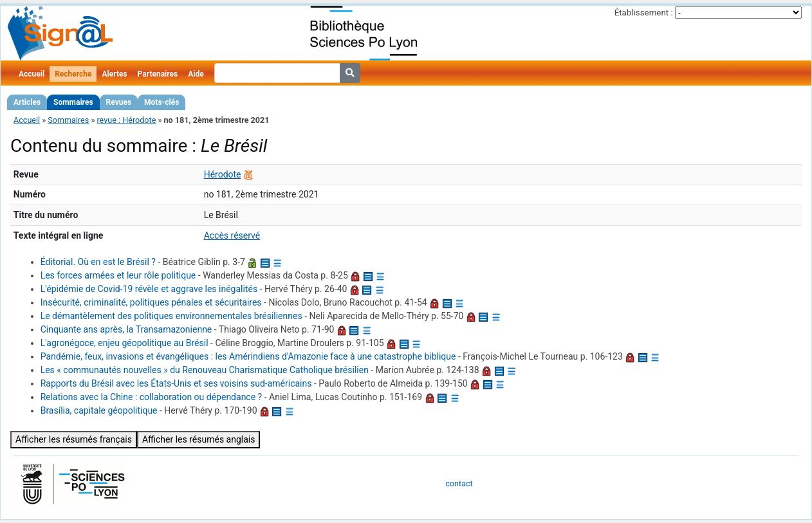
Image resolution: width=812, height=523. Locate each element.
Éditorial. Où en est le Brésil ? (98, 262)
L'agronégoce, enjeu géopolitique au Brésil (125, 343)
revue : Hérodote (126, 120)
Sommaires (73, 102)
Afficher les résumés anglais (199, 439)
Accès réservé (232, 235)
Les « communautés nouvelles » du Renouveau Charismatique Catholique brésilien (205, 370)
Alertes (114, 74)
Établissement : (644, 13)
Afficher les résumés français (74, 439)
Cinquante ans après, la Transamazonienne (126, 329)
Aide (196, 74)
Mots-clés (161, 102)
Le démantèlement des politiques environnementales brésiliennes (171, 316)
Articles (27, 102)
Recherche (73, 74)
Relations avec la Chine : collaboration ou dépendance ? (152, 397)
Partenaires (158, 74)
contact (459, 483)
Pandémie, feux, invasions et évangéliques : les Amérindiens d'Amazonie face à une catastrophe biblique (248, 356)
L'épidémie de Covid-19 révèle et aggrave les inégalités (149, 289)
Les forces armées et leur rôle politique (118, 275)
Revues (119, 102)
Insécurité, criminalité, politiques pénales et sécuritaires (151, 302)
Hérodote (223, 174)
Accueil (32, 74)
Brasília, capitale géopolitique (99, 410)
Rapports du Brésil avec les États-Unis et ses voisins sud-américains (176, 383)
